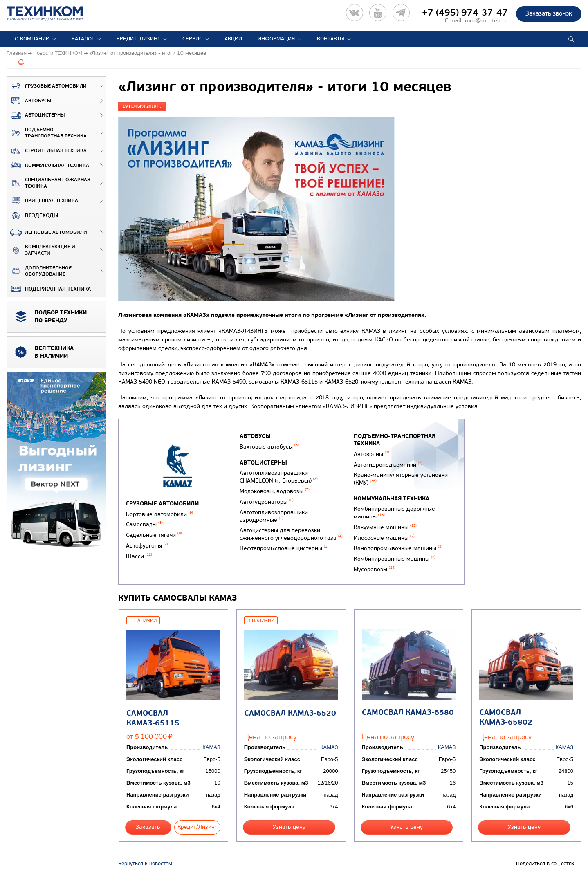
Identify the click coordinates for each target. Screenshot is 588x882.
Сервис (192, 39)
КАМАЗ (211, 747)
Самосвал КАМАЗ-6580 (408, 713)
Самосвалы (144, 524)
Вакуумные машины (385, 527)
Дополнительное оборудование (39, 271)
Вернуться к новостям (145, 864)
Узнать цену (289, 827)
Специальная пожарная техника (49, 183)
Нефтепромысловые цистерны (284, 548)
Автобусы (29, 101)
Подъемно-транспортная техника (47, 133)
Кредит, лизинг (138, 39)
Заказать (148, 827)
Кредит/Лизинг (197, 827)
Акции (233, 39)
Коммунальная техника (48, 165)
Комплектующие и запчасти (41, 250)
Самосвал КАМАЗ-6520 (290, 713)
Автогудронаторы (267, 502)
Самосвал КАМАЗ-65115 (153, 718)
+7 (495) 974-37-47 (465, 13)
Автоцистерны (36, 115)
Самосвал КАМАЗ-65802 (506, 717)
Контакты (331, 39)
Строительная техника (47, 151)
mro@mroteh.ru (486, 21)
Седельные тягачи (154, 535)
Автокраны (371, 454)
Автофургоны (147, 546)
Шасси (139, 556)
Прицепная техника (43, 201)
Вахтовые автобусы (269, 447)
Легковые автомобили (47, 232)
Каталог (83, 39)
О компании (32, 39)
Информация (276, 39)
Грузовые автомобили (47, 86)
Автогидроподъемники (388, 465)
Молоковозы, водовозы (275, 491)
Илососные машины (384, 538)
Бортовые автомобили (159, 514)
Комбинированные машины (395, 559)
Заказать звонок (549, 13)
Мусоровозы (375, 569)
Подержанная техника (49, 289)
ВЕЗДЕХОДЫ (33, 215)
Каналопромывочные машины (398, 548)
